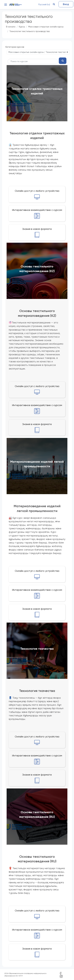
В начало (11, 27)
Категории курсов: (15, 47)
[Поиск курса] (33, 61)
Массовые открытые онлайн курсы (46, 27)
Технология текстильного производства (30, 31)
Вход (66, 4)
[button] (54, 4)
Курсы (22, 27)
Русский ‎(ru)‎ (44, 4)
